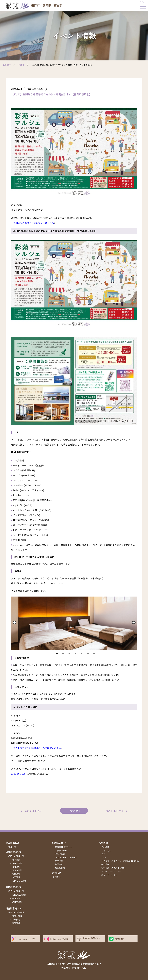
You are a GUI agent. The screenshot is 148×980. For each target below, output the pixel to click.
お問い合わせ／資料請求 (66, 857)
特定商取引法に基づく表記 (113, 868)
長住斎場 (16, 867)
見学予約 (59, 861)
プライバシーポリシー (111, 871)
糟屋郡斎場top (14, 908)
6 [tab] (88, 653)
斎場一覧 (12, 847)
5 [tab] (82, 653)
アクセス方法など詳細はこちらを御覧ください (37, 748)
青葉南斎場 (17, 870)
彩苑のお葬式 (59, 843)
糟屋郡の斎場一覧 (16, 912)
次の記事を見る (115, 811)
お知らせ (57, 873)
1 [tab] (57, 653)
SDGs (104, 857)
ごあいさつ (106, 850)
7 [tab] (94, 653)
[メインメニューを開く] (143, 5)
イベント (57, 877)
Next (134, 623)
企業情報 (103, 843)
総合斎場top (12, 843)
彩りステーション (109, 875)
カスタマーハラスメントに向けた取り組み (120, 861)
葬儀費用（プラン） (64, 847)
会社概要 (105, 847)
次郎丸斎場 (17, 863)
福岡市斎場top (14, 852)
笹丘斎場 (16, 860)
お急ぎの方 (60, 854)
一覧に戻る (74, 811)
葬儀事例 (59, 864)
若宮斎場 (16, 877)
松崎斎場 (16, 874)
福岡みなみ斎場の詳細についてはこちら (34, 223)
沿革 (103, 854)
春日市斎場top (14, 887)
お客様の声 (60, 868)
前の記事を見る (33, 811)
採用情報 (105, 864)
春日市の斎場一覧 (16, 891)
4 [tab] (75, 653)
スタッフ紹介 (61, 850)
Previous (15, 623)
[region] (74, 623)
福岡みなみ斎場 (35, 89)
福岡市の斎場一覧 (16, 856)
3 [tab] (69, 653)
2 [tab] (63, 653)
